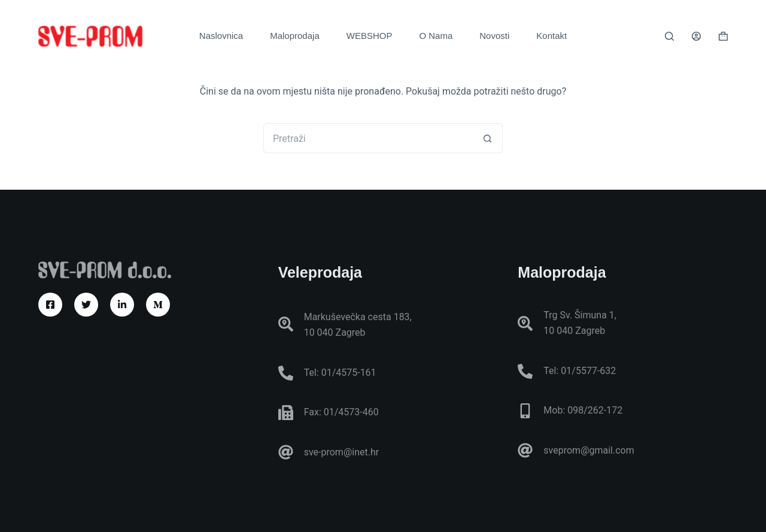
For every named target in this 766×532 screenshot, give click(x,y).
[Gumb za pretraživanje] (488, 138)
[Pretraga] (669, 36)
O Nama (436, 36)
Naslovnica (221, 36)
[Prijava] (696, 36)
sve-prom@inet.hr (341, 452)
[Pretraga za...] (368, 138)
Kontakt (551, 36)
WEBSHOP (370, 36)
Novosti (494, 36)
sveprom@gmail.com (589, 450)
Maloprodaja (295, 36)
